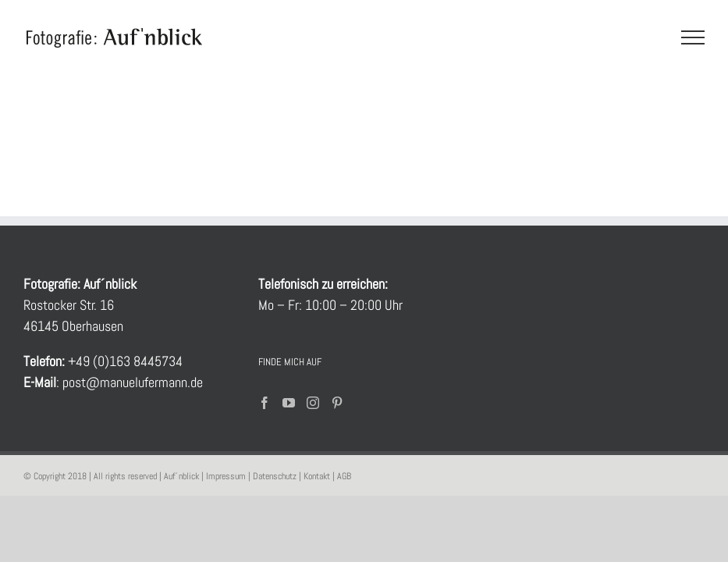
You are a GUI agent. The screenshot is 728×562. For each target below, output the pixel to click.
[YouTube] (289, 403)
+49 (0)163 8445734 (125, 361)
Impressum (226, 476)
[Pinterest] (337, 403)
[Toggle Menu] (693, 37)
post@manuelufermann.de (131, 382)
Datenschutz (275, 476)
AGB (344, 476)
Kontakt (317, 476)
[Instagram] (313, 403)
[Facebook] (265, 403)
